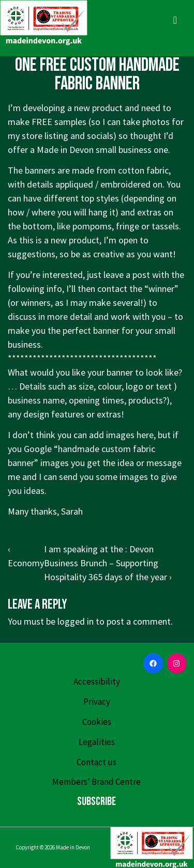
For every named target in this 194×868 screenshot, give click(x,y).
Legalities (97, 742)
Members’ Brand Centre (96, 782)
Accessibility (97, 681)
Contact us (96, 762)
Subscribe (96, 802)
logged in (76, 621)
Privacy (97, 702)
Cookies (97, 722)
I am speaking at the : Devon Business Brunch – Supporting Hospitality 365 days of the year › (108, 563)
